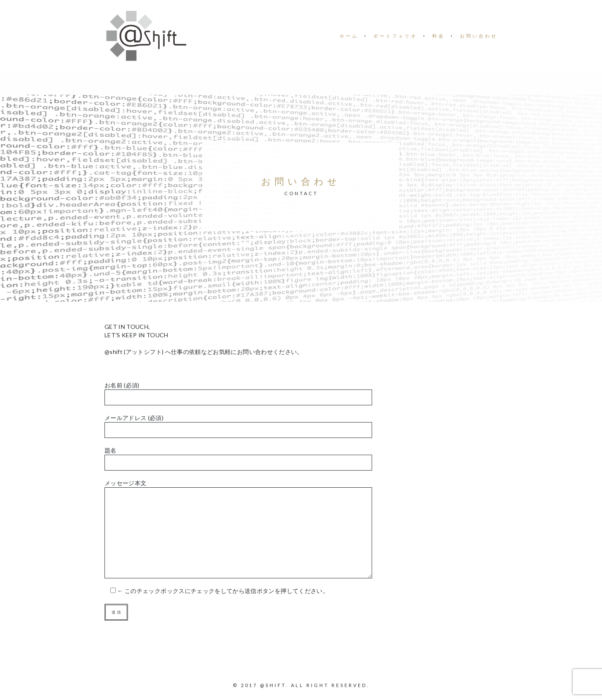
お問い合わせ (479, 36)
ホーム (349, 36)
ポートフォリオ (395, 36)
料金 (439, 36)
